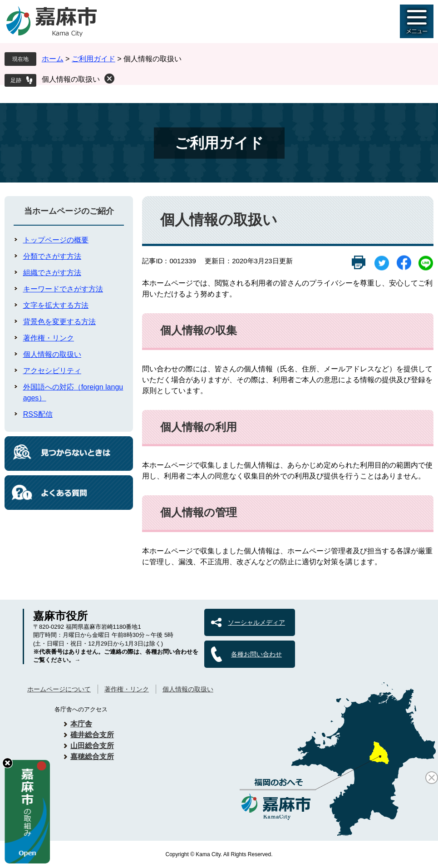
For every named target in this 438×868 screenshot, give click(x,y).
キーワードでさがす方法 (63, 289)
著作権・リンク (49, 338)
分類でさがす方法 (52, 256)
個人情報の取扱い (71, 79)
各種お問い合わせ (256, 654)
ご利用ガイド (94, 59)
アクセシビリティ (52, 371)
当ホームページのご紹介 (69, 211)
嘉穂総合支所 (92, 757)
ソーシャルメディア (256, 622)
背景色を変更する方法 (59, 322)
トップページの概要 (56, 240)
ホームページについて (59, 689)
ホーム (53, 59)
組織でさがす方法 (52, 273)
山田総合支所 (92, 746)
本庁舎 (81, 724)
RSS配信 (38, 414)
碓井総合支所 (92, 735)
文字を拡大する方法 (56, 305)
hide (7, 763)
